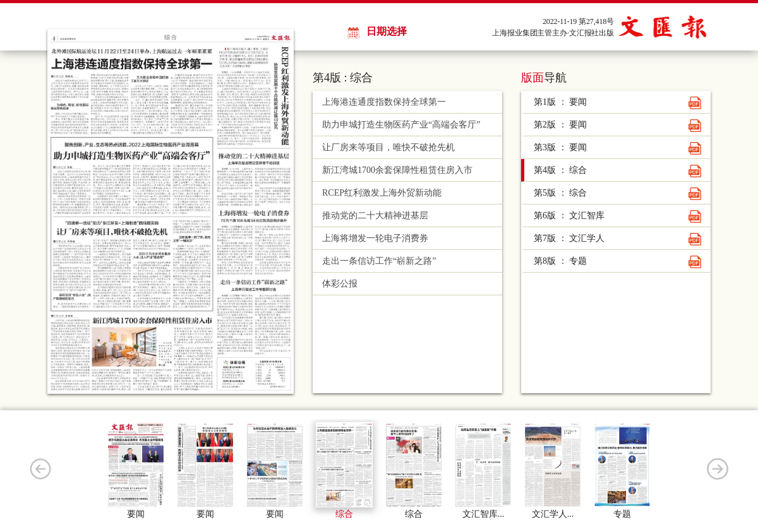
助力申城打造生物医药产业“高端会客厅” (401, 125)
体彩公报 (340, 284)
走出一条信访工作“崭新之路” (379, 261)
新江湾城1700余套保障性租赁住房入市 (397, 170)
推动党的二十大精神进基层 (375, 216)
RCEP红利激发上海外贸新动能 (382, 193)
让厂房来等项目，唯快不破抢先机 (388, 147)
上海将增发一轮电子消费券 (375, 238)
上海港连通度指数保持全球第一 (384, 102)
